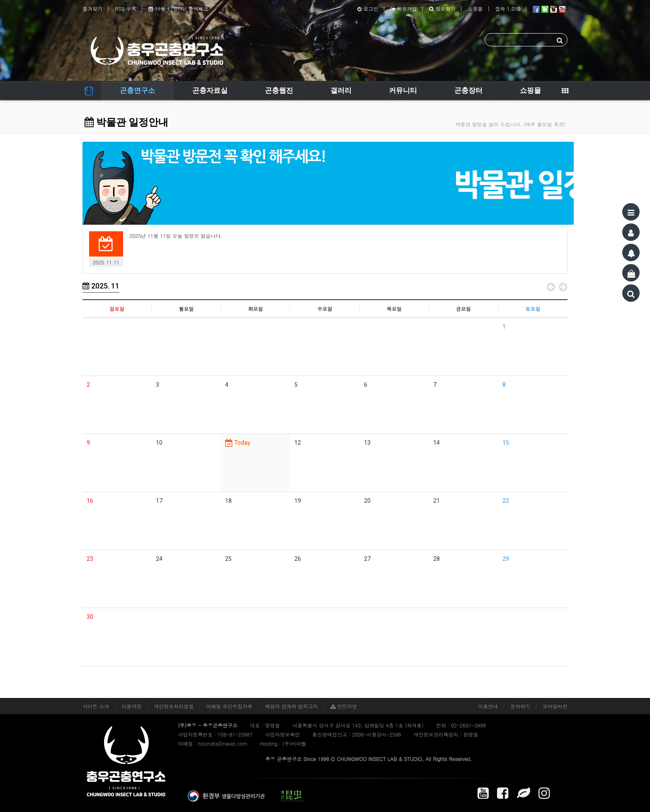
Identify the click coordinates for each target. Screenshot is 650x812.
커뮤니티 (403, 90)
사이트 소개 (96, 706)
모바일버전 (555, 706)
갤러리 (341, 90)
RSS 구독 (125, 8)
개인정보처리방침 (174, 706)
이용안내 (488, 706)
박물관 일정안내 (126, 122)
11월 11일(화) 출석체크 (178, 8)
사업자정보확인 (282, 734)
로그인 (368, 8)
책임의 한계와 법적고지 (291, 706)
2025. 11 (101, 286)
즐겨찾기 (92, 8)
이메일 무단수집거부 (229, 706)
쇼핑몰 (475, 8)
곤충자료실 (210, 90)
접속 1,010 (508, 8)
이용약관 (131, 706)
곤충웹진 (279, 90)
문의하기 (520, 706)
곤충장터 (468, 90)
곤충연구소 (137, 90)
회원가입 (404, 8)
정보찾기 (442, 8)
